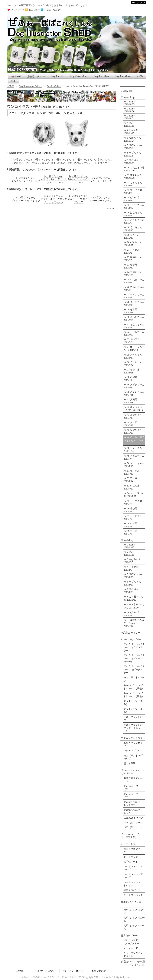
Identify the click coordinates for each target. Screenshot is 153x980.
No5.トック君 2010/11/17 (131, 132)
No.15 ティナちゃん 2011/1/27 (134, 206)
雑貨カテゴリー (129, 936)
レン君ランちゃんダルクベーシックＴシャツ (26, 179)
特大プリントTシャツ (134, 679)
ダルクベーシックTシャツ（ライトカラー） (134, 647)
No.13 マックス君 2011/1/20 (133, 192)
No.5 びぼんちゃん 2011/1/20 (133, 576)
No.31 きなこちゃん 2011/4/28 (134, 326)
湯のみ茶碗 (130, 763)
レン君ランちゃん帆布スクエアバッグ (62, 161)
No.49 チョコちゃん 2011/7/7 (134, 457)
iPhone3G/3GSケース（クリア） (133, 804)
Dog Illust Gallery (79, 76)
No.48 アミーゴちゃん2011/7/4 (134, 449)
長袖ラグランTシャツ (134, 719)
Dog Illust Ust (58, 76)
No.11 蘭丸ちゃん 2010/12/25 (133, 177)
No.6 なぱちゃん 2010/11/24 (132, 139)
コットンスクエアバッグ (133, 868)
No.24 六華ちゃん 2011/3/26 (134, 274)
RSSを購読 (35, 10)
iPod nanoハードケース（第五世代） (132, 836)
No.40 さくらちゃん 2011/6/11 (134, 394)
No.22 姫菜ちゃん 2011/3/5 (134, 259)
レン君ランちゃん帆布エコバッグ (82, 161)
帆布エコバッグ (132, 890)
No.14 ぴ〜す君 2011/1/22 (132, 199)
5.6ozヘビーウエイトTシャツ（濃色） (134, 695)
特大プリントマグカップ (133, 757)
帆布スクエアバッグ (133, 851)
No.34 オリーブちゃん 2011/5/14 (134, 348)
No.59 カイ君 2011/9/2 (130, 532)
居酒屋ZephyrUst (36, 77)
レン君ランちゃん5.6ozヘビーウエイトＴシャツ (79, 179)
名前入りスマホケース (133, 780)
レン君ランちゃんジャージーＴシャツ (101, 179)
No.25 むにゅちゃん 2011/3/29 (134, 281)
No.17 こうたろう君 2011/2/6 (134, 221)
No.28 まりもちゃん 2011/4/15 (134, 303)
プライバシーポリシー (73, 972)
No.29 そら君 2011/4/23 (132, 311)
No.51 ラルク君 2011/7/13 (132, 472)
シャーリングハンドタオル (133, 955)
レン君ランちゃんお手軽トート (102, 161)
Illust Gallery (127, 540)
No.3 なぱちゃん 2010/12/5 (132, 561)
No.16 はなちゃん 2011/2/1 (134, 214)
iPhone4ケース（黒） (131, 788)
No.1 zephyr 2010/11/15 (129, 546)
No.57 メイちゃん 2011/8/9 (133, 517)
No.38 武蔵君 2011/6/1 (132, 379)
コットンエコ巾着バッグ (133, 876)
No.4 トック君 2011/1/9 (131, 568)
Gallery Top (127, 91)
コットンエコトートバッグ (133, 884)
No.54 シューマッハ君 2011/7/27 (134, 495)
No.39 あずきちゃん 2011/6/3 (134, 386)
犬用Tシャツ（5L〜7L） (134, 927)
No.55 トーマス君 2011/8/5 (133, 503)
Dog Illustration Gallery (30, 86)
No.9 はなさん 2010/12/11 (131, 162)
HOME (16, 76)
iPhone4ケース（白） (131, 796)
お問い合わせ (99, 971)
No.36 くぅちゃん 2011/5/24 (134, 364)
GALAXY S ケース (133, 818)
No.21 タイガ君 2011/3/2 (133, 251)
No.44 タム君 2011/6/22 (130, 424)
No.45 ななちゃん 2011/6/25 (133, 431)
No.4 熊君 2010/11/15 (129, 124)
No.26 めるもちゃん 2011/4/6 (134, 289)
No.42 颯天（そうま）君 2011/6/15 (133, 409)
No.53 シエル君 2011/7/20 (132, 487)
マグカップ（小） (133, 751)
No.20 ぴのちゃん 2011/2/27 (134, 244)
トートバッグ (131, 857)
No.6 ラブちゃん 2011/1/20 (132, 583)
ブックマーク (17, 10)
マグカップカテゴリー (133, 738)
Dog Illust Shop (101, 76)
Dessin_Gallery (54, 86)
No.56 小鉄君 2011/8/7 (130, 510)
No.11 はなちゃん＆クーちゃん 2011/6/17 (134, 623)
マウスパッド (131, 948)
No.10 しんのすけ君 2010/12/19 (134, 169)
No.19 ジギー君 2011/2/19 (133, 236)
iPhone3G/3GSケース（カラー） (133, 811)
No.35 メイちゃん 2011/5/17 (134, 356)
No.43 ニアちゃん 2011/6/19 (134, 416)
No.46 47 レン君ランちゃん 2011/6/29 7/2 (134, 440)
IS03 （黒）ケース (133, 827)
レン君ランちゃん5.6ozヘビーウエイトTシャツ (79, 199)
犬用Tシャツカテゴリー (132, 903)
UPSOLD (51, 153)
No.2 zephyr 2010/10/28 (129, 110)
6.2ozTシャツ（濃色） (133, 711)
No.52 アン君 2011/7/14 (130, 480)
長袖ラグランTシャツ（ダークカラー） (134, 728)
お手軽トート (131, 862)
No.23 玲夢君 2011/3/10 (132, 266)
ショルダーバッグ (133, 895)
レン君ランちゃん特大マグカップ (41, 161)
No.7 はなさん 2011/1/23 (131, 591)
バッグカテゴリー (130, 844)
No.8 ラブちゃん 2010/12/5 (132, 154)
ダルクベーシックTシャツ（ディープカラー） (134, 658)
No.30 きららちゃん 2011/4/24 (134, 318)
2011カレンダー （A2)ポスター (132, 942)
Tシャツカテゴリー (131, 639)
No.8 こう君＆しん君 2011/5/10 (133, 598)
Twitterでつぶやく (53, 10)
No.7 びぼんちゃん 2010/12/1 (133, 147)
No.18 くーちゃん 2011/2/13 (134, 229)
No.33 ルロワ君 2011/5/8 (133, 341)
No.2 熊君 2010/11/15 (129, 553)
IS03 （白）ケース (133, 823)
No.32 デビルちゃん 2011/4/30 (134, 333)
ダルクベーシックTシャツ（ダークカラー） (134, 669)
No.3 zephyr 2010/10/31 (129, 117)
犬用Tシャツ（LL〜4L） (134, 919)
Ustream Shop (128, 97)
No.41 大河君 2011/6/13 (132, 401)
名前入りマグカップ (133, 744)
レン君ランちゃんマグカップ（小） (21, 161)
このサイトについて (46, 971)
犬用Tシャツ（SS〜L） (134, 911)
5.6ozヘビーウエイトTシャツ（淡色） (134, 687)
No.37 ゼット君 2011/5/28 (133, 371)
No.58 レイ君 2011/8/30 (130, 525)
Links (14, 81)
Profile (140, 76)
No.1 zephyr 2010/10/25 (129, 103)
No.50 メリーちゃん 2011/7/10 (134, 465)
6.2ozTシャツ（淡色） (133, 703)
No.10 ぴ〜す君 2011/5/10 (132, 614)
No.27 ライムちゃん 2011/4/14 (134, 296)
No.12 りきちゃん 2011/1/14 (133, 184)
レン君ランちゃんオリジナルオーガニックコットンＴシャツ (54, 179)
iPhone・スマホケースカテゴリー (133, 772)
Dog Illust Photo (123, 76)
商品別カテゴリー (130, 633)
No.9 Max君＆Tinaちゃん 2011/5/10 (134, 606)
